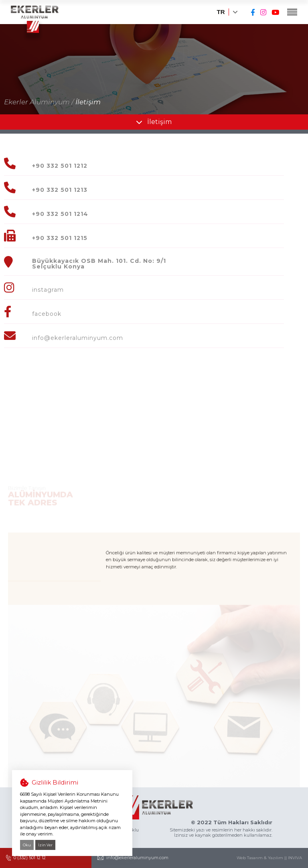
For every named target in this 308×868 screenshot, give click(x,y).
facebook (47, 314)
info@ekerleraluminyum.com (78, 338)
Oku (27, 845)
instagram (48, 290)
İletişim (88, 102)
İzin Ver (45, 845)
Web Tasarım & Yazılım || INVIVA (269, 858)
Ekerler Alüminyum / (39, 102)
